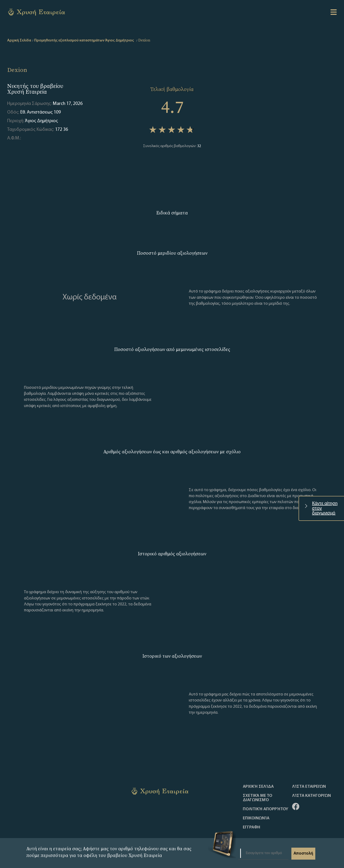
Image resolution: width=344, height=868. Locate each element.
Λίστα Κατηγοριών (311, 796)
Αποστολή (303, 854)
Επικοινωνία (256, 818)
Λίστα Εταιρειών (309, 787)
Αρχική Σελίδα (258, 787)
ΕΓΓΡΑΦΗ (252, 828)
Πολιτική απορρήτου (266, 809)
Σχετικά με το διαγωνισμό (258, 798)
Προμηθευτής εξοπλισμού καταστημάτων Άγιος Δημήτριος (84, 40)
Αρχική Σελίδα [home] (19, 40)
